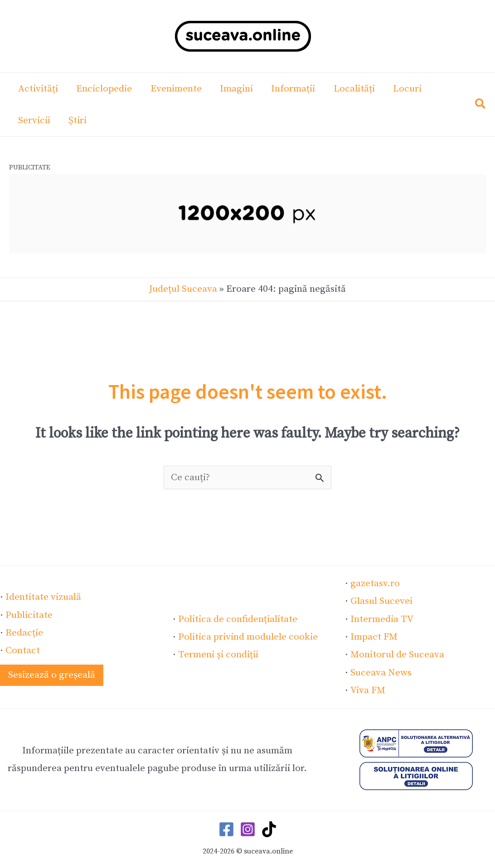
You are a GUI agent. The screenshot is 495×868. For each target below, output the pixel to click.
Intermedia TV (382, 619)
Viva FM (367, 690)
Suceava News (381, 672)
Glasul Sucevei (381, 601)
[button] (481, 106)
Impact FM (374, 637)
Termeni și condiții (218, 654)
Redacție (24, 632)
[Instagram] (248, 828)
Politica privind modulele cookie (248, 637)
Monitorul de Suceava (397, 654)
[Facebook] (226, 828)
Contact (22, 650)
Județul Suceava (183, 289)
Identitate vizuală (43, 597)
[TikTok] (269, 828)
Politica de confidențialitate (238, 619)
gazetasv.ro (375, 583)
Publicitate (29, 615)
